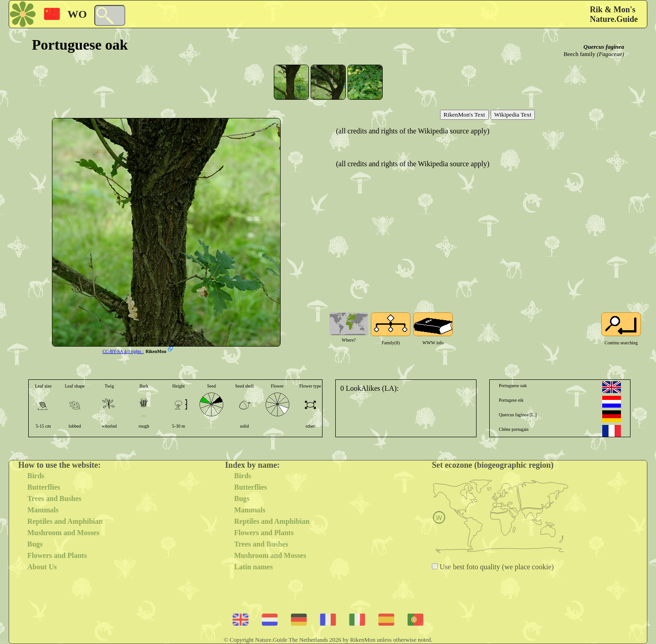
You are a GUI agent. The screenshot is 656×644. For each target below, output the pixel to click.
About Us (42, 567)
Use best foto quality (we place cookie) (496, 567)
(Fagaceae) (610, 54)
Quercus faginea (604, 47)
